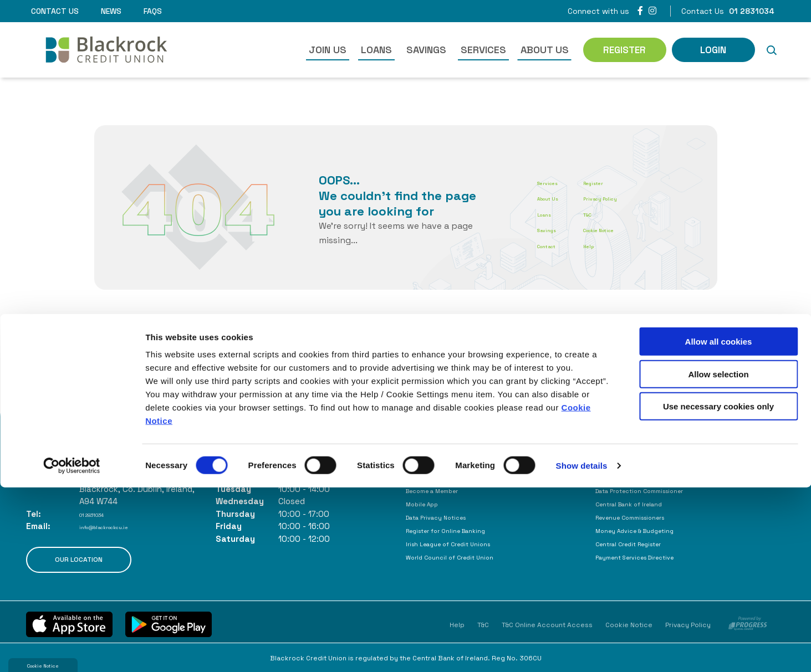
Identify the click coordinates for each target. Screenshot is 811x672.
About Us (545, 50)
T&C (614, 214)
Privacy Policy (634, 198)
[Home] (90, 50)
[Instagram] (652, 11)
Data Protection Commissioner (660, 490)
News (111, 11)
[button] (772, 50)
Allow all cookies (719, 526)
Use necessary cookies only (718, 591)
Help (615, 245)
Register (623, 182)
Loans (376, 50)
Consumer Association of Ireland (664, 477)
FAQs (153, 11)
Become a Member (445, 490)
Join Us (328, 50)
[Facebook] (640, 11)
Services (483, 50)
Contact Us (55, 11)
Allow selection (718, 559)
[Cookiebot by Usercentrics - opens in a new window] (72, 650)
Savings (426, 50)
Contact (554, 245)
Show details (582, 650)
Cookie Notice (634, 229)
